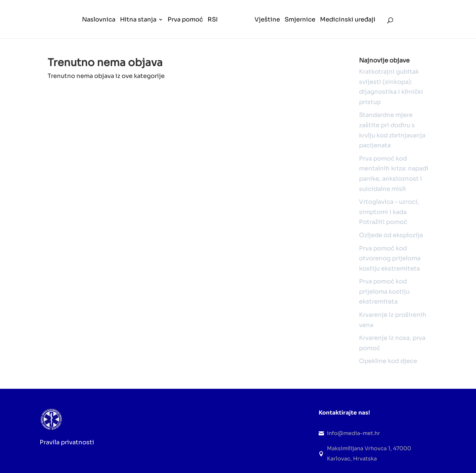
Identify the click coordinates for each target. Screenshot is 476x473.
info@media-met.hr (354, 433)
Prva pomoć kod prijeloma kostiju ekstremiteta (384, 291)
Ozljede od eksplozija (391, 235)
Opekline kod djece (388, 361)
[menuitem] (99, 28)
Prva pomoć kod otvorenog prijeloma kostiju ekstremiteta (390, 258)
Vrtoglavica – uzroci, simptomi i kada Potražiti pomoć (389, 212)
